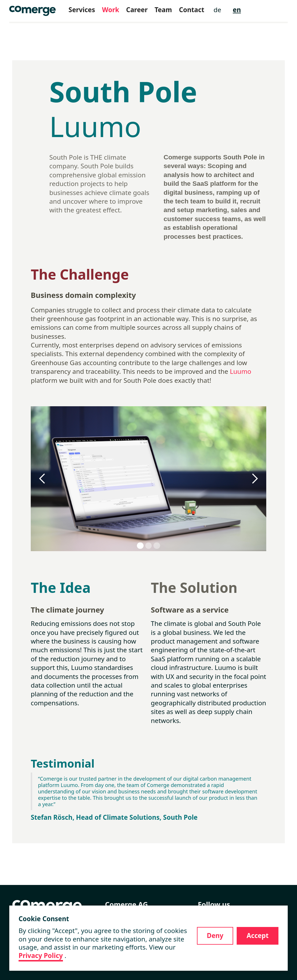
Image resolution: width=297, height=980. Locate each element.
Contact (192, 10)
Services (82, 10)
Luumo (241, 371)
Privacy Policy (41, 956)
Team (163, 10)
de (217, 10)
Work (111, 10)
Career (137, 10)
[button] (42, 479)
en (237, 10)
